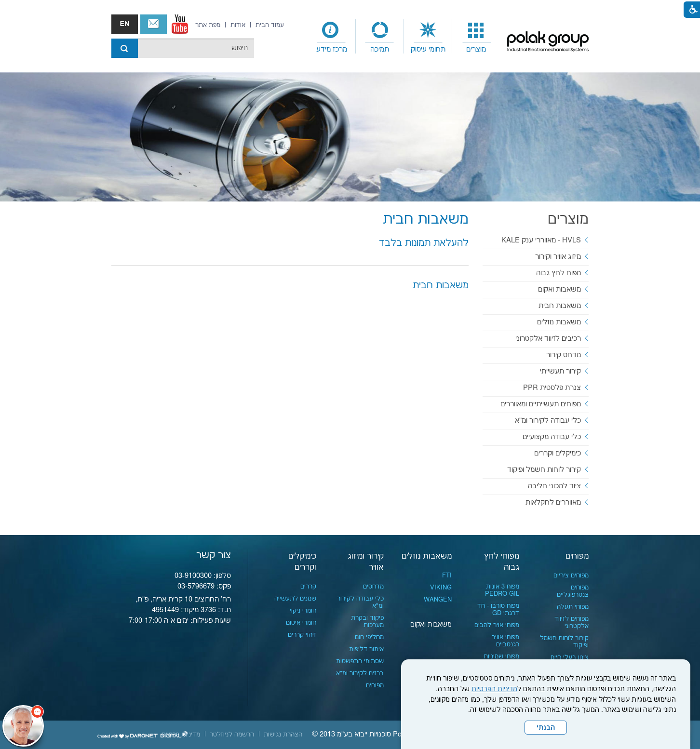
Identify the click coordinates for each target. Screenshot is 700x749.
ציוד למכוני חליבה (554, 486)
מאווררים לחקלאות (553, 502)
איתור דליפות (366, 649)
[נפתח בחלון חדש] (180, 24)
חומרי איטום (301, 623)
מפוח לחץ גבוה (559, 273)
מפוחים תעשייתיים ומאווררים (541, 404)
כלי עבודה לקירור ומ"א (548, 421)
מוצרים (476, 49)
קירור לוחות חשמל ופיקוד (544, 470)
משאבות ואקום (559, 289)
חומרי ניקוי (303, 611)
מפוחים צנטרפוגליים (573, 591)
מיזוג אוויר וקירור (558, 257)
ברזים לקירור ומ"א (360, 673)
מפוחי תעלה (573, 607)
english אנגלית (125, 24)
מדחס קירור (564, 355)
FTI (447, 575)
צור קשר (154, 24)
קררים (308, 587)
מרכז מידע (332, 49)
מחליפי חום (369, 637)
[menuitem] (476, 37)
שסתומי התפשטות (360, 661)
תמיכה (380, 49)
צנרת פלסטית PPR (552, 388)
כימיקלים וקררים (558, 453)
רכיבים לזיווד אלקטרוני (548, 339)
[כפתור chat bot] (23, 726)
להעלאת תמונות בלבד (424, 243)
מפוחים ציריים (571, 575)
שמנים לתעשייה (295, 599)
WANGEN (438, 600)
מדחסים (373, 587)
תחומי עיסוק (428, 49)
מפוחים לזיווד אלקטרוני (572, 622)
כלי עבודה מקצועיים (552, 437)
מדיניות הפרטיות (494, 689)
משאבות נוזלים (559, 322)
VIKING (441, 588)
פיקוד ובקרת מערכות (367, 622)
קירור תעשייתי (560, 371)
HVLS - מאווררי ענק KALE (541, 240)
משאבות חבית (426, 220)
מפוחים (577, 556)
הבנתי (546, 728)
